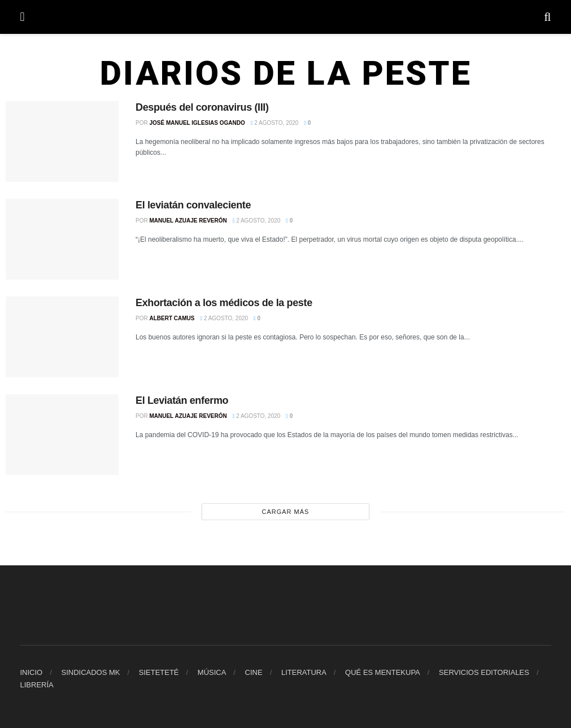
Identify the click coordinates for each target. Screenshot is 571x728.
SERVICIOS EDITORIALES (484, 672)
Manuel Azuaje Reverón (188, 221)
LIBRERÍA (37, 685)
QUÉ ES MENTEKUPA (383, 672)
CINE (254, 672)
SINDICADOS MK (90, 672)
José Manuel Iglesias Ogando (197, 123)
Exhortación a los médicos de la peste (224, 303)
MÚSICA (212, 672)
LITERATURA (304, 672)
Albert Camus (172, 318)
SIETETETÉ (159, 672)
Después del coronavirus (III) (202, 107)
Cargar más (286, 512)
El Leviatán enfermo (182, 400)
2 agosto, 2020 (275, 123)
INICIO (32, 672)
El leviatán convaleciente (193, 205)
